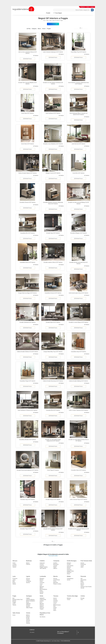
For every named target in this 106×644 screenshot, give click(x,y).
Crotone (42, 564)
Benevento (56, 564)
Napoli (55, 567)
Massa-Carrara (57, 605)
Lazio (14, 576)
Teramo (14, 567)
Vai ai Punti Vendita (53, 24)
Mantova (42, 587)
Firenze (55, 600)
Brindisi (14, 601)
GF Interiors (36, 56)
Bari (13, 598)
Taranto (14, 605)
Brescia (42, 580)
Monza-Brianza (43, 589)
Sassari (28, 606)
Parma (69, 568)
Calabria (42, 561)
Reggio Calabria (44, 567)
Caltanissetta (43, 600)
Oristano (28, 605)
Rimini (68, 574)
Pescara (15, 566)
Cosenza (42, 566)
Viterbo (14, 584)
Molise (69, 576)
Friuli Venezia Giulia (86, 561)
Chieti (14, 563)
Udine (82, 567)
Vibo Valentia (43, 568)
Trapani (42, 609)
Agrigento (42, 598)
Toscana (56, 596)
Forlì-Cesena (70, 566)
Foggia (50, 20)
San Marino (43, 617)
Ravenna (69, 572)
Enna (41, 602)
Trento (68, 600)
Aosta (14, 615)
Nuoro (28, 602)
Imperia (28, 580)
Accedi (92, 7)
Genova (28, 579)
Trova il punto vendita (53, 556)
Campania (56, 561)
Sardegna (29, 596)
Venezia (28, 620)
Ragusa (42, 606)
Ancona (55, 579)
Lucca (55, 604)
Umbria (83, 596)
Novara (82, 584)
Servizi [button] (44, 29)
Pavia (41, 591)
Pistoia (55, 608)
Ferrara (69, 564)
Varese (41, 593)
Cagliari (28, 598)
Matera (28, 563)
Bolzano (69, 598)
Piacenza (69, 570)
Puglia (47, 20)
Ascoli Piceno (57, 580)
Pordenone (83, 564)
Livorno (55, 602)
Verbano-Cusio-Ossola (86, 587)
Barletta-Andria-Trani (18, 600)
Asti (81, 579)
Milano (41, 588)
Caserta (55, 566)
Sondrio (42, 592)
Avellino (55, 563)
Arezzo (55, 598)
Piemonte (83, 576)
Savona (28, 583)
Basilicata (29, 561)
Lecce (14, 604)
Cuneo (82, 583)
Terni (82, 600)
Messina (42, 604)
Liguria (28, 576)
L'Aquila (14, 564)
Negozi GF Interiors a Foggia (58, 20)
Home (44, 20)
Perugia (82, 598)
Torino (82, 585)
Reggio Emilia (70, 571)
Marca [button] (39, 29)
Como (41, 581)
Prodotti (48, 13)
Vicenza (28, 623)
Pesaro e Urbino (57, 584)
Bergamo (42, 579)
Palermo (42, 605)
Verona (28, 622)
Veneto (28, 613)
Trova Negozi (58, 13)
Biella (82, 581)
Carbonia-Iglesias (30, 600)
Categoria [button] (34, 29)
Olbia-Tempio (29, 608)
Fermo (55, 581)
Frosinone (15, 579)
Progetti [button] (49, 29)
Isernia (69, 580)
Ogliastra (28, 604)
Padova (28, 616)
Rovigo (28, 618)
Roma (14, 583)
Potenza (28, 564)
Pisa (54, 606)
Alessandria (83, 580)
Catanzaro (42, 563)
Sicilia (41, 596)
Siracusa (42, 608)
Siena (55, 610)
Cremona (42, 583)
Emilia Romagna (72, 561)
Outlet (88, 7)
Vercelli (82, 588)
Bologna (69, 563)
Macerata (56, 583)
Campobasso (70, 579)
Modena (69, 567)
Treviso (28, 619)
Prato (55, 609)
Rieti (14, 581)
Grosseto (56, 601)
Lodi (41, 585)
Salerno (55, 568)
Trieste (82, 566)
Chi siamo (32, 632)
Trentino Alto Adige (72, 596)
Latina (14, 580)
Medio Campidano (30, 601)
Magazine (83, 7)
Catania (42, 601)
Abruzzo (15, 561)
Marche (55, 576)
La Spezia (28, 581)
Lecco (41, 584)
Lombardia (43, 576)
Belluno (28, 615)
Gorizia (82, 563)
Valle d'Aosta (16, 613)
